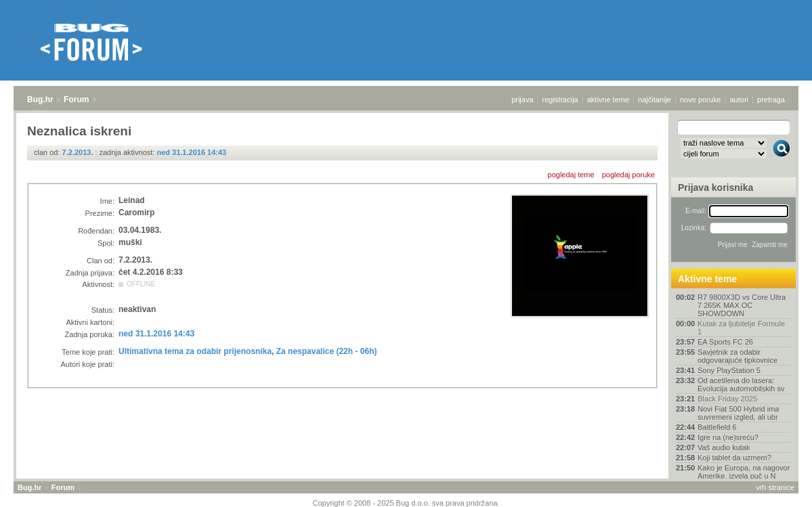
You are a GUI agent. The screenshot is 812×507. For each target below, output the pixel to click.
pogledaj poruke (628, 175)
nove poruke (701, 100)
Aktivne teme (707, 279)
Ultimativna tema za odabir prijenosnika (195, 351)
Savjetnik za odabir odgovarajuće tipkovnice (738, 356)
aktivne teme (608, 100)
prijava (522, 100)
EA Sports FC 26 (725, 342)
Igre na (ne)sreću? (728, 437)
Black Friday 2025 (727, 399)
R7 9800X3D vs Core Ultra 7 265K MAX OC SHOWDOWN (742, 305)
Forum (76, 100)
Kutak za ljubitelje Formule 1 (741, 328)
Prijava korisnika (715, 188)
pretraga (771, 100)
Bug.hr (40, 100)
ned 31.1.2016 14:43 (191, 152)
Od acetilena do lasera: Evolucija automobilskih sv (741, 384)
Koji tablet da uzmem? (734, 458)
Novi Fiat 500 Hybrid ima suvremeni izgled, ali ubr (738, 413)
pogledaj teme (571, 175)
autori (740, 100)
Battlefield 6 (717, 427)
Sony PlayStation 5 (729, 370)
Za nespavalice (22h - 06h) (327, 351)
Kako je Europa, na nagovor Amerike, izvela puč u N (744, 472)
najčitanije (655, 100)
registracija (560, 100)
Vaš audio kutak (724, 447)
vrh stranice (775, 487)
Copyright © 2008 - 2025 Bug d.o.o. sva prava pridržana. (406, 503)
